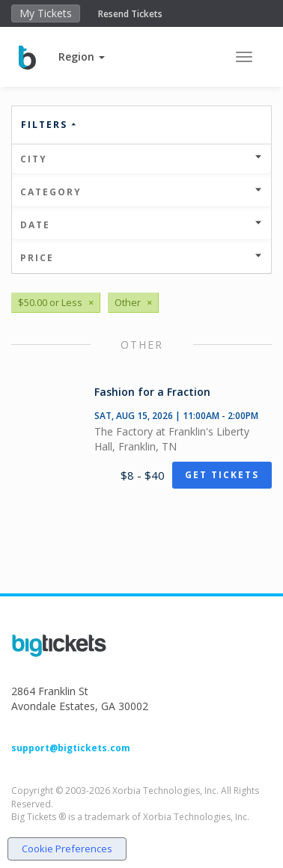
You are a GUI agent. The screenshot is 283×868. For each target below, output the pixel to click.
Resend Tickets (130, 14)
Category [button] (141, 192)
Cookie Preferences (67, 849)
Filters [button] (49, 125)
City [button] (141, 159)
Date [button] (141, 225)
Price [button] (141, 258)
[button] (82, 56)
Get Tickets (222, 475)
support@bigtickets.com (71, 748)
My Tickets (46, 13)
